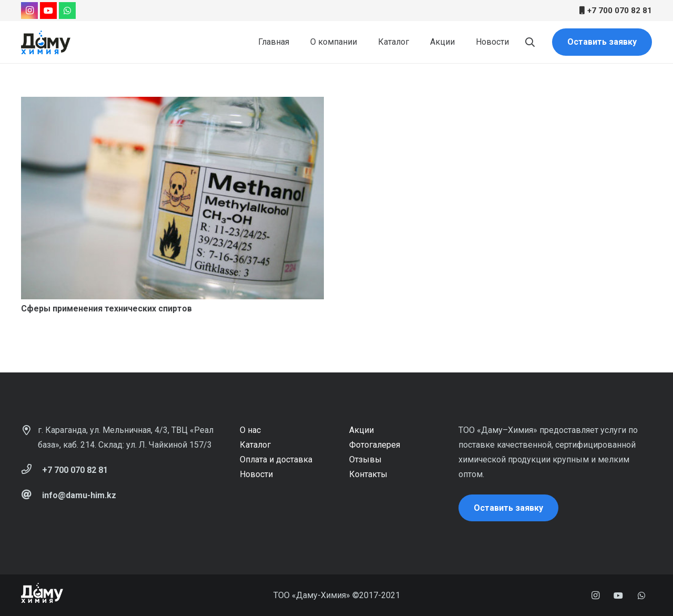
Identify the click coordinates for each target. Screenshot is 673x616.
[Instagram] (29, 11)
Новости (256, 474)
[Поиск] (530, 42)
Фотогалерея (375, 445)
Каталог (255, 445)
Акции (361, 430)
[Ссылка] (46, 42)
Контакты (368, 474)
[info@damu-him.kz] (32, 496)
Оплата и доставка (276, 460)
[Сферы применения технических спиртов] (172, 198)
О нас (250, 430)
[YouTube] (48, 11)
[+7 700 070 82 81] (32, 470)
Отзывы (365, 460)
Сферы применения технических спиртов (106, 309)
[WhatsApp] (67, 11)
